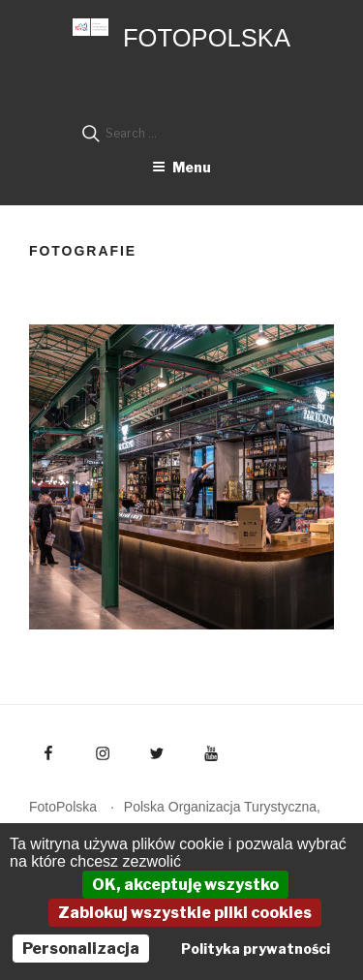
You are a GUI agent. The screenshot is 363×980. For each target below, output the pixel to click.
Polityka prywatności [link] (256, 949)
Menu (181, 167)
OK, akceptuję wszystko (185, 885)
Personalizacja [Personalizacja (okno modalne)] (81, 949)
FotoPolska (207, 38)
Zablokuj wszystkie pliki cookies (185, 913)
